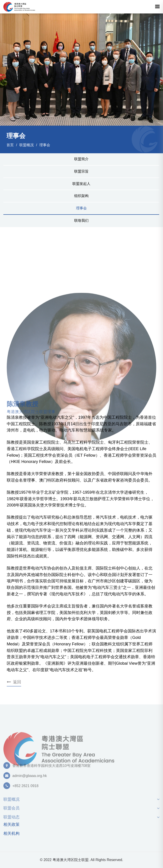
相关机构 (11, 834)
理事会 (45, 145)
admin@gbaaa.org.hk (30, 777)
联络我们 (81, 220)
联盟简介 (81, 159)
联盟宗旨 (81, 171)
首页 (10, 145)
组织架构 (81, 196)
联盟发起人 (81, 184)
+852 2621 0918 (25, 787)
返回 (14, 682)
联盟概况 (27, 145)
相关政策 (11, 825)
